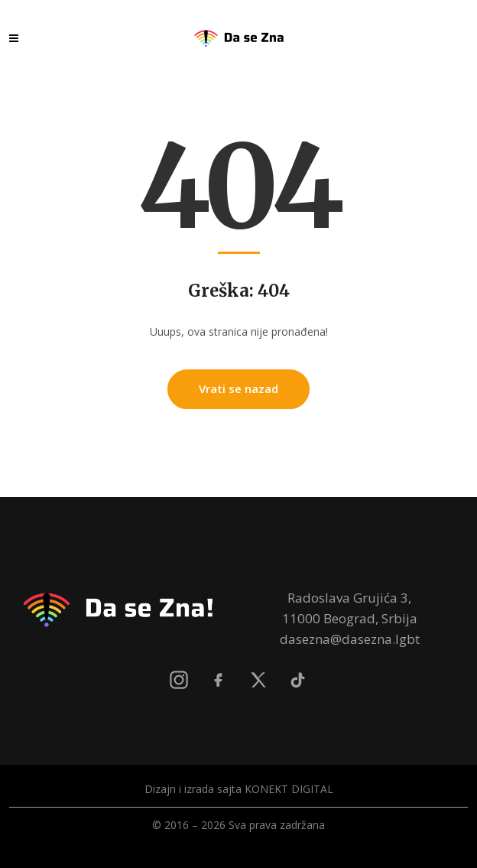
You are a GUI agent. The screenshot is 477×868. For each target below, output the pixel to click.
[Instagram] (179, 680)
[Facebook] (219, 680)
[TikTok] (298, 680)
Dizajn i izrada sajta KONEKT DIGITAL (239, 789)
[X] (258, 680)
